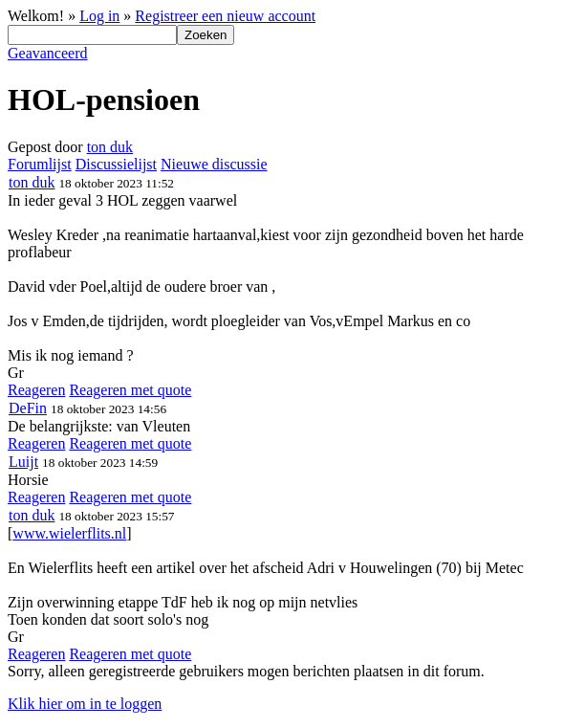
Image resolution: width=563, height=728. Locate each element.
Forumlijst (40, 164)
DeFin (28, 408)
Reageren (36, 390)
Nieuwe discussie (214, 164)
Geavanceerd (48, 53)
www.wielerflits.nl (69, 533)
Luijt (23, 462)
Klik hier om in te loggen (85, 704)
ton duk (110, 147)
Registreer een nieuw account (225, 16)
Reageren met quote (130, 390)
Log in (99, 16)
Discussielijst (116, 164)
